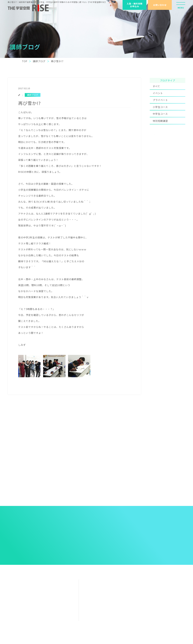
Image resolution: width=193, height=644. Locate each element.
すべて (156, 88)
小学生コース (160, 114)
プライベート (160, 105)
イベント (158, 96)
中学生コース (160, 121)
